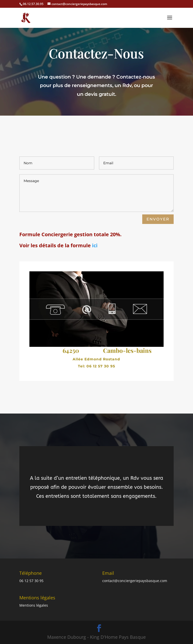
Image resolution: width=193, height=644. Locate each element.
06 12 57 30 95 (31, 581)
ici (95, 245)
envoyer (158, 219)
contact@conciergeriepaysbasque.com (135, 581)
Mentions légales (34, 605)
